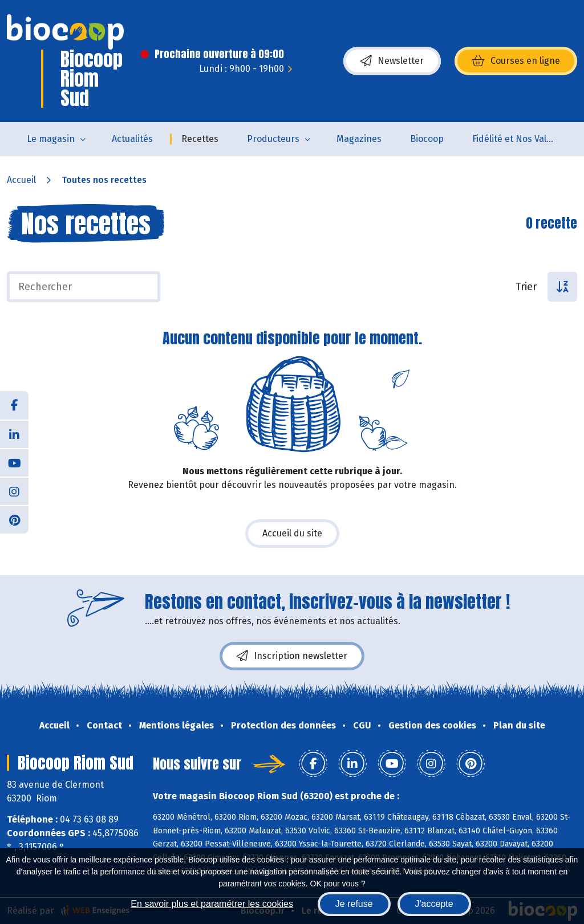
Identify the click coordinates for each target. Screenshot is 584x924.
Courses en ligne (516, 61)
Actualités (132, 139)
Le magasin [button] (51, 139)
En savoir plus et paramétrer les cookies (212, 904)
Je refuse (354, 904)
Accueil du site (292, 533)
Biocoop (427, 139)
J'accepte (434, 904)
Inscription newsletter (292, 656)
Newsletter (392, 61)
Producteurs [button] (273, 139)
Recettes (200, 139)
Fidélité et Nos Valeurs (519, 139)
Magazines (359, 139)
